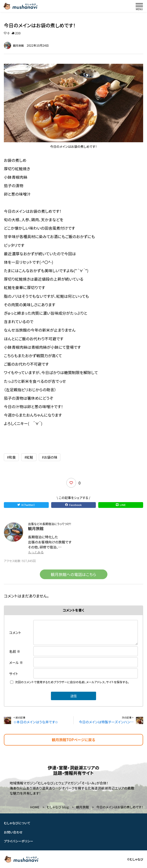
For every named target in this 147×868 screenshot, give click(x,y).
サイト (14, 674)
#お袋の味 (50, 457)
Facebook (73, 505)
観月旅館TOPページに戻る (74, 740)
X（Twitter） (26, 505)
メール (16, 662)
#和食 (11, 457)
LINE (121, 505)
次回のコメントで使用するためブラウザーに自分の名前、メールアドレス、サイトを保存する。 (72, 682)
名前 (15, 651)
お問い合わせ (13, 832)
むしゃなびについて (17, 823)
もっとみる (36, 552)
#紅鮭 (29, 457)
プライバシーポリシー (19, 841)
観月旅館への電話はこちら (74, 574)
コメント (15, 633)
